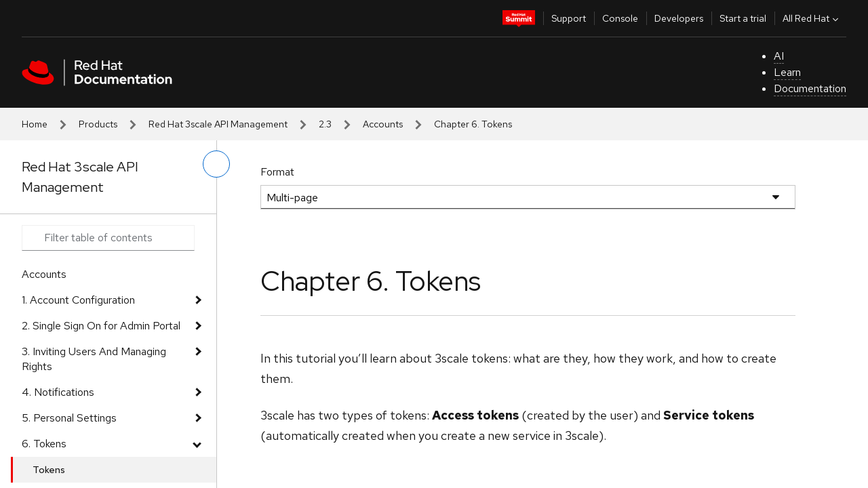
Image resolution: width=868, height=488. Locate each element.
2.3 (325, 124)
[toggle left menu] (216, 164)
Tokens (49, 470)
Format (277, 172)
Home (35, 124)
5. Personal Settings (69, 418)
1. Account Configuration (78, 300)
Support (569, 18)
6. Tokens (44, 444)
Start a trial (743, 18)
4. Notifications (58, 392)
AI (779, 56)
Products (98, 124)
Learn (787, 72)
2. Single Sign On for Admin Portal (101, 326)
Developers (679, 18)
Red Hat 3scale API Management (218, 124)
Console (620, 18)
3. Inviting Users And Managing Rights (94, 359)
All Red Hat (812, 18)
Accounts (383, 124)
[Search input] (108, 238)
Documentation (810, 88)
